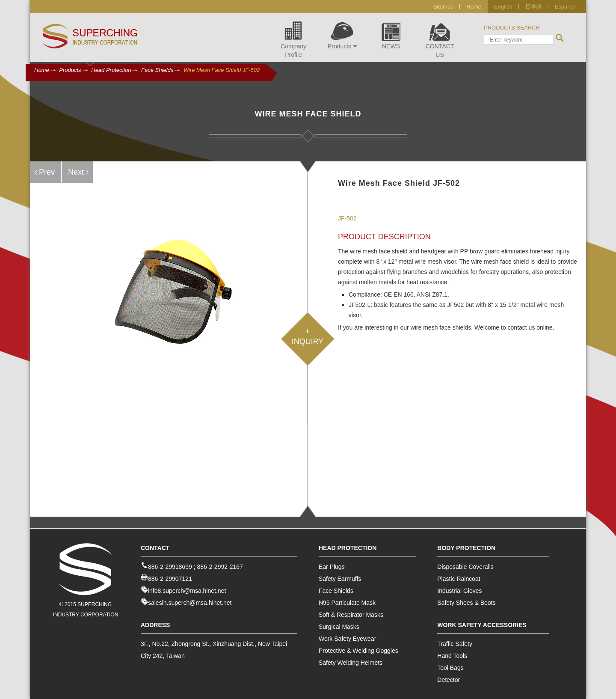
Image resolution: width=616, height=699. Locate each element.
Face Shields (157, 70)
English (503, 7)
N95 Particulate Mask (347, 603)
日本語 (534, 7)
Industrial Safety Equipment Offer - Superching (90, 36)
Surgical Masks (339, 627)
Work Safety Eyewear (347, 639)
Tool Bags (450, 668)
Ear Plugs (332, 567)
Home (474, 7)
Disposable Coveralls (465, 567)
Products (341, 35)
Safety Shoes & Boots (466, 603)
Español (565, 7)
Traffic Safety (455, 644)
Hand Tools (452, 656)
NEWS (391, 35)
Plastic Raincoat (459, 579)
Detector (449, 680)
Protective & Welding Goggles (358, 651)
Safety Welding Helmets (351, 663)
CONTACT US (440, 39)
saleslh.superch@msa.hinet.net (190, 603)
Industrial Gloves (459, 591)
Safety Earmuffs (340, 579)
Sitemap (444, 7)
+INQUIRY (308, 336)
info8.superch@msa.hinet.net (187, 591)
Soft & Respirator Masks (351, 615)
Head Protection (111, 70)
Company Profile (293, 39)
